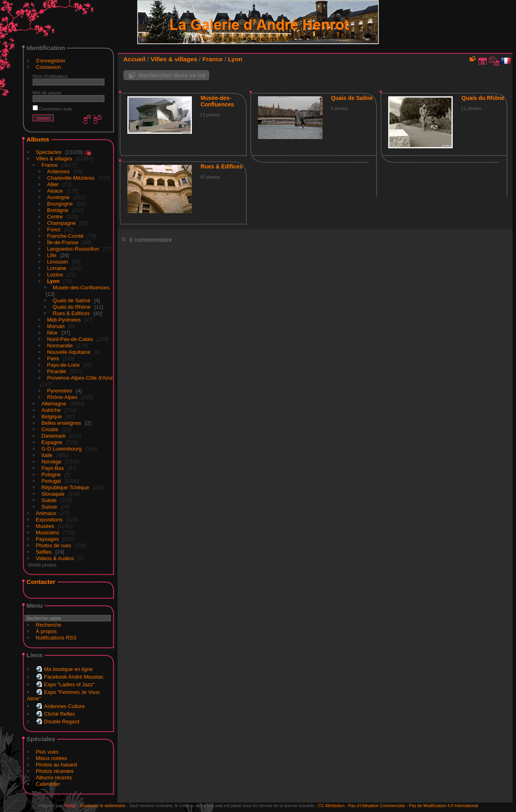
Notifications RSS (56, 638)
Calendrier (48, 784)
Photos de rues (53, 545)
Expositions (49, 520)
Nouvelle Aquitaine (69, 352)
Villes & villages (54, 159)
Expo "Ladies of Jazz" (69, 684)
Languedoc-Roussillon (73, 249)
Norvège (51, 462)
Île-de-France (63, 242)
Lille (52, 255)
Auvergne (58, 197)
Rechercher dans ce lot (172, 75)
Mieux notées (51, 758)
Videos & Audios (55, 558)
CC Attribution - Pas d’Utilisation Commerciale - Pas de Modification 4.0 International (398, 806)
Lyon (53, 281)
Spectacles (49, 152)
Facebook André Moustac (74, 677)
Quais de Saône (72, 300)
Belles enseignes (61, 423)
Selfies (44, 552)
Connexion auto (53, 109)
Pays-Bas (53, 468)
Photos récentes (55, 771)
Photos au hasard (56, 765)
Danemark (54, 436)
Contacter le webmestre (103, 806)
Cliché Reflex (59, 714)
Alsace (55, 191)
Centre (55, 217)
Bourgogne (60, 204)
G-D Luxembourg (62, 449)
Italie (47, 455)
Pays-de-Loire (63, 365)
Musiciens (48, 533)
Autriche (51, 410)
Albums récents (54, 778)
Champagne (61, 223)
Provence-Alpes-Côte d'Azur (80, 378)
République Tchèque (65, 487)
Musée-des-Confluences (81, 288)
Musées (45, 526)
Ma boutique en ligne (68, 669)
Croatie (50, 429)
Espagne (52, 442)
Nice (52, 333)
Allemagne (54, 404)
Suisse (49, 507)
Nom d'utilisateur (50, 76)
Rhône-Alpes (62, 397)
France (50, 165)
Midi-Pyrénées (64, 320)
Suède (49, 500)
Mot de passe (47, 92)
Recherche (49, 625)
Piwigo (70, 806)
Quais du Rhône (72, 307)
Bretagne (58, 210)
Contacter (41, 582)
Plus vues (47, 752)
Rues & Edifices (71, 313)
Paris (53, 358)
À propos (46, 631)
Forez (54, 229)
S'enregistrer (51, 61)
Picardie (57, 371)
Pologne (51, 475)
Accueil (134, 59)
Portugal (51, 481)
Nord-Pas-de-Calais (70, 339)
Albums (38, 139)
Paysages (47, 539)
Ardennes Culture (64, 706)
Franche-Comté (65, 236)
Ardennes (58, 171)
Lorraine (57, 268)
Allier (53, 184)
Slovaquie (53, 494)
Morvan (56, 326)
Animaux (46, 513)
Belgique (52, 416)
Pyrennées (60, 391)
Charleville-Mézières (71, 178)
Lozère (55, 275)
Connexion (48, 67)
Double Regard (61, 722)
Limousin (58, 262)
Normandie (60, 346)
